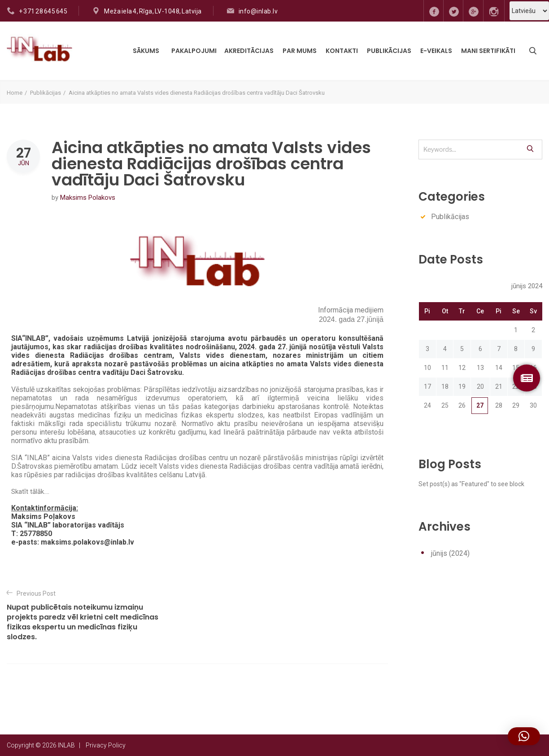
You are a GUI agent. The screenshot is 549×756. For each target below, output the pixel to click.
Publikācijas (389, 51)
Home (15, 93)
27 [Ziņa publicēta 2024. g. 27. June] (480, 405)
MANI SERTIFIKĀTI (488, 51)
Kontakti (342, 51)
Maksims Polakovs (88, 198)
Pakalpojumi (194, 51)
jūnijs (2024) (450, 553)
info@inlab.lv (258, 11)
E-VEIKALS (436, 51)
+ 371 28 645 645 (43, 11)
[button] (524, 736)
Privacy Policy (106, 745)
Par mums (300, 51)
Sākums (146, 51)
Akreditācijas (249, 51)
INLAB (66, 745)
